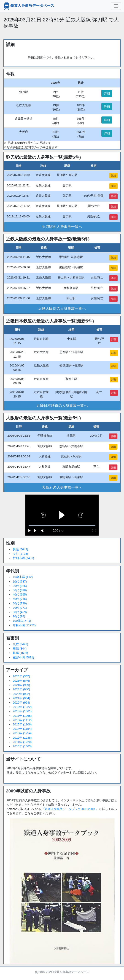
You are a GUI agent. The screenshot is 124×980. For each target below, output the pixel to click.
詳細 (107, 93)
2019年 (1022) (22, 707)
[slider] (62, 525)
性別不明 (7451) (23, 558)
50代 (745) (20, 599)
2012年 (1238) (22, 738)
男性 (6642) (20, 549)
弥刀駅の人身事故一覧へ (62, 227)
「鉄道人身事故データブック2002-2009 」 (70, 809)
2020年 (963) (21, 703)
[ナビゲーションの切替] (116, 6)
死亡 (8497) (20, 644)
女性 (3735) (20, 554)
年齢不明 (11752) (24, 625)
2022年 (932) (21, 694)
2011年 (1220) (22, 742)
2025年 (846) (21, 681)
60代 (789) (20, 603)
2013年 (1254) (22, 733)
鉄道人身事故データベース (29, 6)
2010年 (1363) (22, 746)
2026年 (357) (21, 676)
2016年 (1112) (22, 720)
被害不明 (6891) (23, 657)
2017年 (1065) (22, 716)
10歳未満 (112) (23, 577)
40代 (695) (20, 594)
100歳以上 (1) (22, 621)
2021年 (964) (21, 698)
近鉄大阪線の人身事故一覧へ (62, 308)
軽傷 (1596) (20, 653)
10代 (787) (20, 582)
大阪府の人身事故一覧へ (62, 487)
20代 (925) (20, 586)
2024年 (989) (21, 685)
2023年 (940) (21, 689)
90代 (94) (19, 616)
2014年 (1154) (22, 729)
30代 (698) (20, 590)
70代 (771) (20, 608)
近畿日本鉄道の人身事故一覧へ (62, 406)
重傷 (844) (20, 649)
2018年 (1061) (22, 711)
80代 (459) (20, 612)
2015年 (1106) (22, 724)
